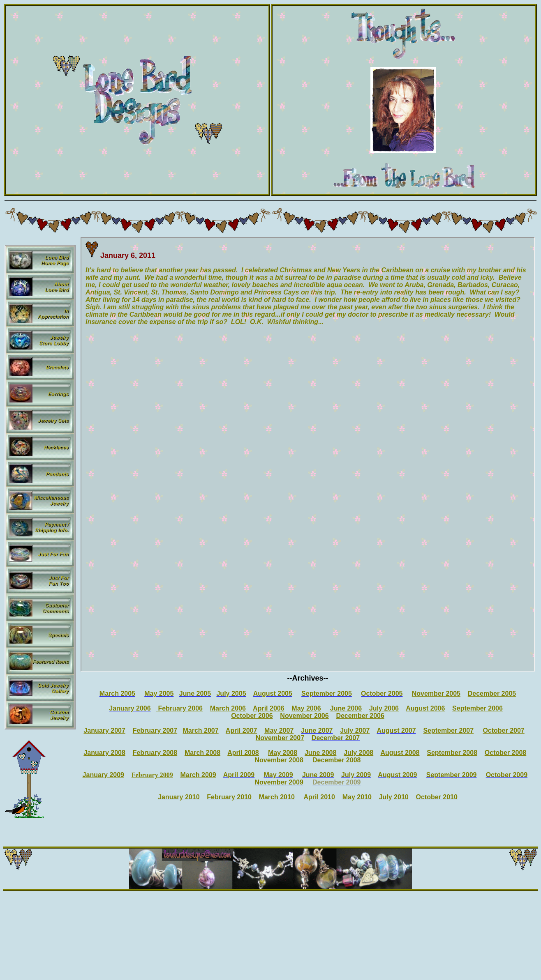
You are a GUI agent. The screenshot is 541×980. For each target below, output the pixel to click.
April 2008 (243, 753)
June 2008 (320, 753)
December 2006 (360, 716)
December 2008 (336, 760)
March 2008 (202, 753)
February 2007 (155, 730)
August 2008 (400, 753)
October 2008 (505, 753)
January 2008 (104, 753)
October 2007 (503, 730)
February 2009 (152, 775)
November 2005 (436, 694)
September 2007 (448, 730)
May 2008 (283, 753)
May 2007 (279, 730)
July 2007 (355, 730)
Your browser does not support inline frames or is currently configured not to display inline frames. (308, 454)
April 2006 (268, 708)
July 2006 (384, 708)
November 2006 (304, 716)
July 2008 (358, 753)
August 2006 (425, 708)
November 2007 (280, 738)
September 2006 (477, 708)
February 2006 (179, 708)
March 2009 (198, 775)
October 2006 (252, 716)
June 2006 (346, 708)
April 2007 (241, 730)
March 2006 (228, 708)
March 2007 (200, 730)
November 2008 (279, 760)
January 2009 (103, 775)
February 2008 (155, 753)
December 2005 (492, 694)
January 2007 (104, 730)
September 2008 (452, 753)
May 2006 (306, 708)
